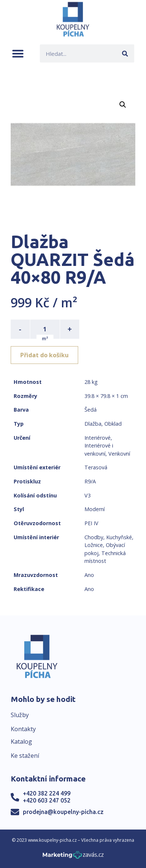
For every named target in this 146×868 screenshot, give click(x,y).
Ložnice (94, 545)
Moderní (95, 509)
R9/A (90, 481)
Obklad (113, 424)
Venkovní (119, 454)
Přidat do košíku (44, 355)
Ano (89, 575)
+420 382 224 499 (47, 793)
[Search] (125, 53)
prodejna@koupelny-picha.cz (63, 812)
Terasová (96, 467)
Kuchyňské (119, 537)
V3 (88, 495)
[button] (18, 53)
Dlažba (93, 424)
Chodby (94, 537)
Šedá (91, 410)
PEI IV (91, 523)
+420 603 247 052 (47, 800)
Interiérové (98, 438)
